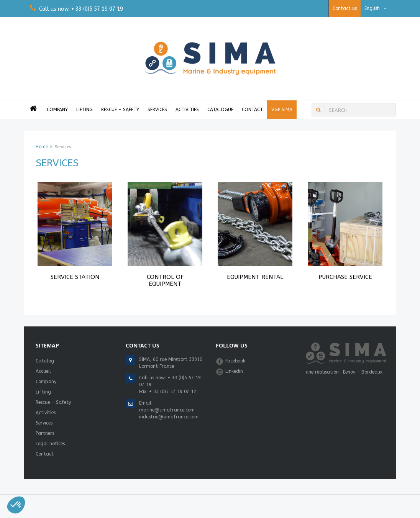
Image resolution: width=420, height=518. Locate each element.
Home (42, 147)
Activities (187, 110)
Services (157, 110)
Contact (252, 110)
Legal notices (50, 444)
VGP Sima (282, 110)
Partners (45, 433)
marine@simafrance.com (167, 410)
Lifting (84, 110)
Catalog (45, 361)
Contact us (345, 8)
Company (57, 110)
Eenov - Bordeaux (363, 372)
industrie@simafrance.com (169, 417)
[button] (16, 505)
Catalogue (220, 110)
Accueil (43, 371)
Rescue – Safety (120, 110)
